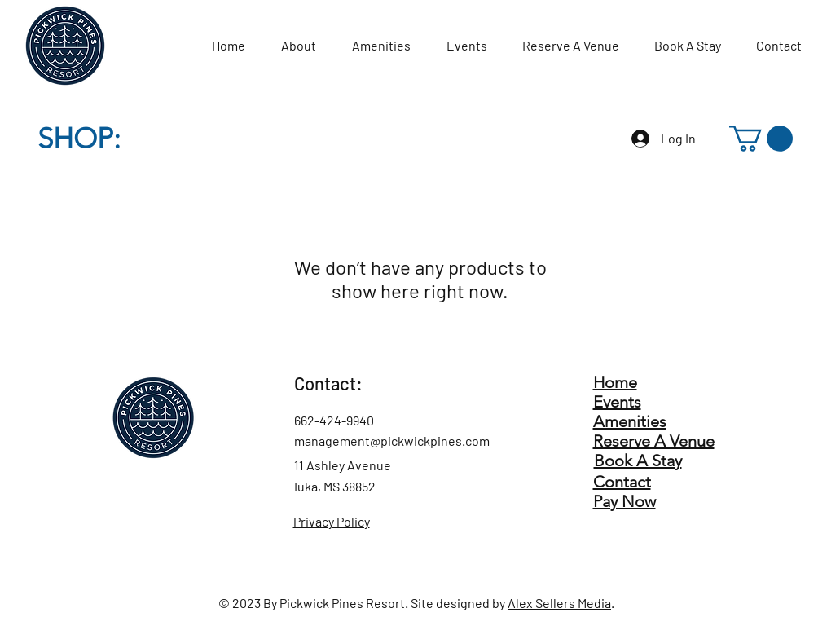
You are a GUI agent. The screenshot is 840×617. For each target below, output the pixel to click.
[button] (761, 139)
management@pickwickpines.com (392, 441)
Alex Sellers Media (559, 603)
